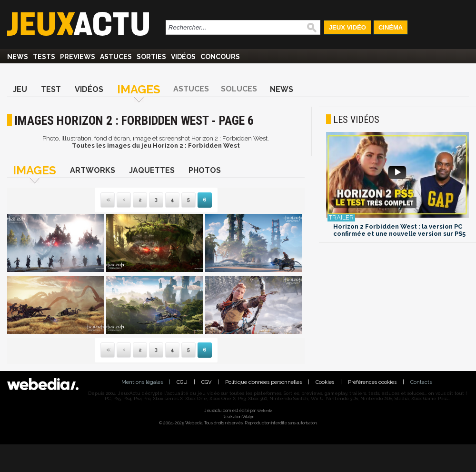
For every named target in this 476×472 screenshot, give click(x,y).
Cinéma (391, 27)
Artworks (93, 170)
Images (139, 89)
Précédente (124, 200)
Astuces (116, 57)
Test (51, 89)
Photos (205, 170)
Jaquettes (152, 170)
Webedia (265, 411)
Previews (78, 57)
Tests (44, 57)
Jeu (20, 89)
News (18, 57)
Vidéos (183, 57)
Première (108, 200)
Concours (220, 57)
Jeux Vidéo (347, 27)
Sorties (151, 57)
